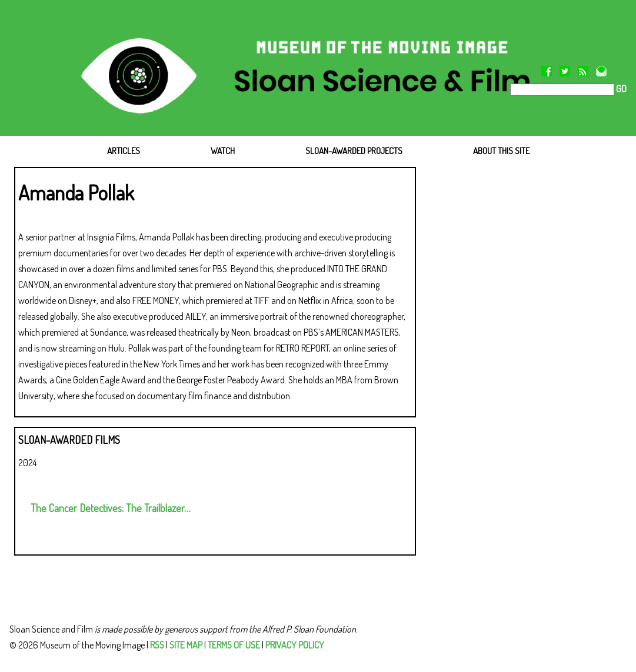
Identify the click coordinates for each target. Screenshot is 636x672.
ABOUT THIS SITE (501, 151)
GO (620, 89)
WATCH (223, 151)
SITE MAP (186, 645)
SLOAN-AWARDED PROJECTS (354, 151)
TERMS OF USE (234, 645)
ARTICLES (124, 151)
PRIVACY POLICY (295, 645)
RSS (157, 645)
